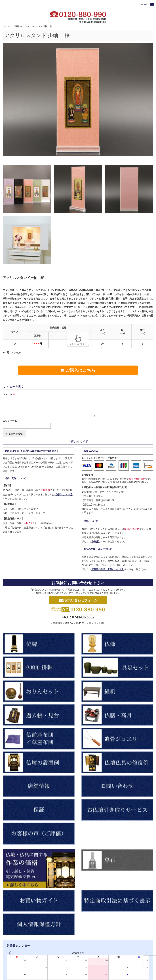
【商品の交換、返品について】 (107, 569)
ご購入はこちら (78, 370)
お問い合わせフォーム (78, 600)
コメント (9, 394)
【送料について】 (64, 495)
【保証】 (96, 542)
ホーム (6, 26)
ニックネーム (10, 421)
